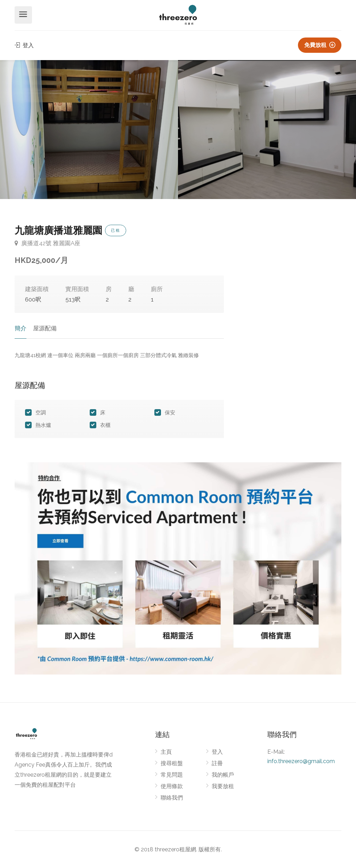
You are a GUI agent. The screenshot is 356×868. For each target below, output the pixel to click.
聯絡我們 (172, 798)
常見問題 (172, 775)
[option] (267, 130)
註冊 (217, 763)
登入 (24, 45)
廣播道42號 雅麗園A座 (47, 243)
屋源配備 (45, 328)
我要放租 (223, 786)
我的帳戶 (223, 775)
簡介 (21, 328)
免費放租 (320, 45)
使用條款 (172, 786)
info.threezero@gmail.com (301, 761)
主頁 (166, 752)
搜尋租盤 (172, 763)
